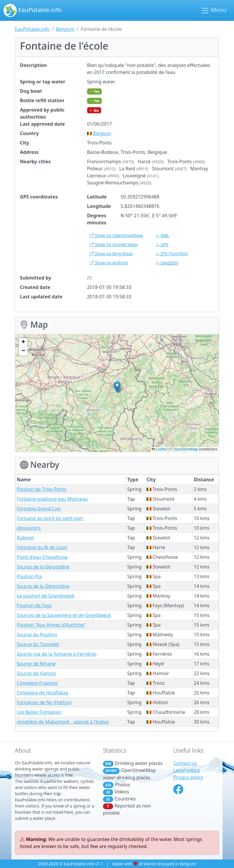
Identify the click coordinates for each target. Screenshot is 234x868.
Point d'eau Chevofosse (42, 557)
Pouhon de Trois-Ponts (42, 489)
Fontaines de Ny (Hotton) (44, 702)
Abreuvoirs (29, 528)
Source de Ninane (36, 664)
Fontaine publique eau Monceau (52, 499)
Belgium (65, 29)
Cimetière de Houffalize (43, 693)
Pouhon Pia (29, 576)
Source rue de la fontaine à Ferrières (57, 654)
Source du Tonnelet (38, 644)
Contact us (185, 763)
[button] (117, 387)
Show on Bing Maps (111, 254)
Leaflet (159, 449)
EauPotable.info (33, 10)
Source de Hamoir (37, 673)
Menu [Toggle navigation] (214, 10)
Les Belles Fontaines (39, 712)
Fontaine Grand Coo (39, 509)
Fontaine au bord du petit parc (50, 518)
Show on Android (109, 263)
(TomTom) (172, 254)
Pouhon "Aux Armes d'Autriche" (51, 625)
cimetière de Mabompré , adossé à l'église (63, 722)
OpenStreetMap (185, 449)
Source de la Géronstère (43, 567)
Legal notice (187, 770)
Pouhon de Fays (34, 605)
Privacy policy (188, 777)
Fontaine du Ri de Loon (42, 547)
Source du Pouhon (37, 635)
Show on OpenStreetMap (116, 235)
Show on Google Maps (114, 244)
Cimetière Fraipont (37, 683)
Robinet (25, 538)
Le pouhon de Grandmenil (45, 596)
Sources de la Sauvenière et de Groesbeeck (64, 615)
